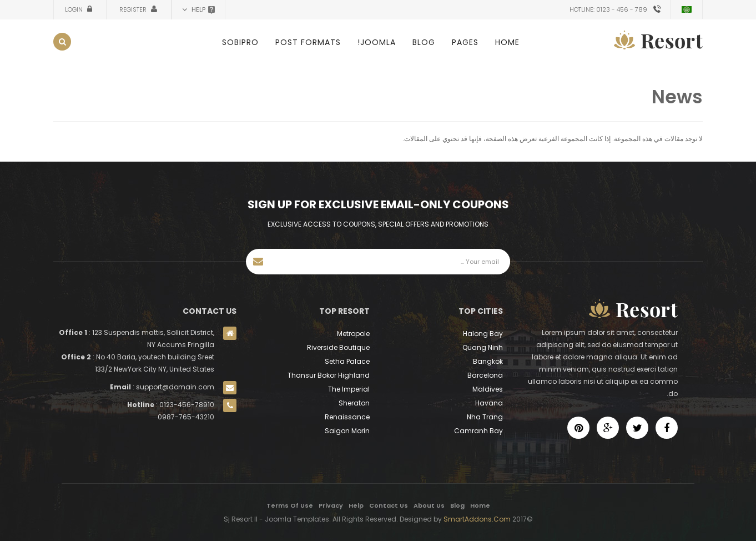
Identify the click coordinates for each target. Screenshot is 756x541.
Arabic (687, 9)
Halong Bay (483, 334)
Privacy (331, 505)
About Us (429, 505)
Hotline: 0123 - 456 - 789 (608, 9)
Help (356, 505)
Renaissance (347, 417)
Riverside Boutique (338, 347)
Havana (489, 403)
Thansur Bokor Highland (329, 375)
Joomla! (377, 42)
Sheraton (354, 403)
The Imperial (349, 389)
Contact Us (389, 505)
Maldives (488, 389)
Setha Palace (347, 361)
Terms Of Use (290, 505)
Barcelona (485, 375)
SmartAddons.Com (477, 519)
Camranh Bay (478, 431)
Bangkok (488, 361)
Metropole (353, 334)
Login (75, 9)
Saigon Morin (347, 431)
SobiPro (240, 42)
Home (507, 42)
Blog (424, 42)
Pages (465, 42)
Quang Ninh (483, 347)
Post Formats (308, 42)
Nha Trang (485, 417)
